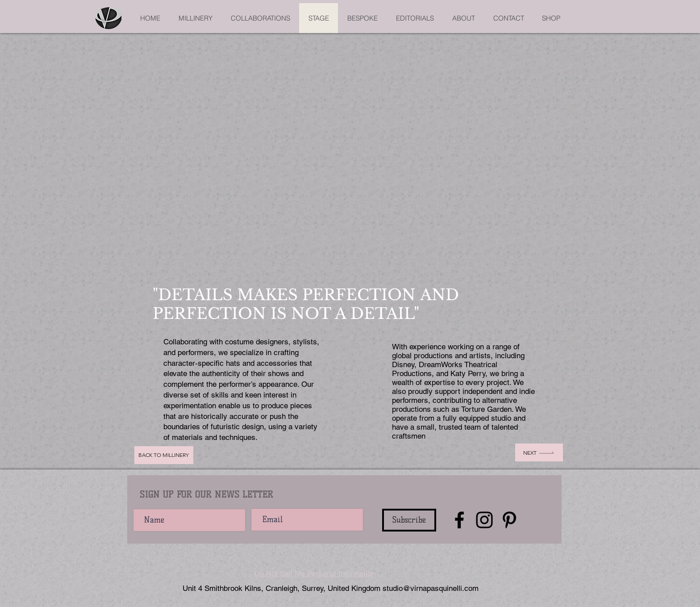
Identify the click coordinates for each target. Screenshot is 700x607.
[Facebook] (459, 520)
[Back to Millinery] (164, 455)
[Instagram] (484, 520)
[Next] (539, 452)
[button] (350, 181)
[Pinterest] (509, 520)
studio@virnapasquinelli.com (431, 588)
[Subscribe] (409, 520)
